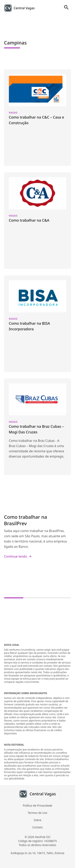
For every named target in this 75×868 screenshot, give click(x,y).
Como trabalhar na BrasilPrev (25, 520)
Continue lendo (18, 556)
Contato (37, 827)
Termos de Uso (38, 813)
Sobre (37, 820)
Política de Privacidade (37, 805)
